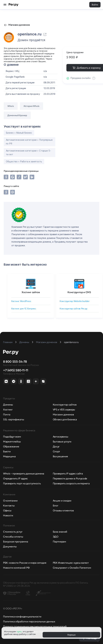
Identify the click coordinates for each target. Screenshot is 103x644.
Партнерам (59, 542)
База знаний (60, 532)
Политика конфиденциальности (22, 616)
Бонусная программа (16, 542)
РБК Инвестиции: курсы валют (71, 563)
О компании (10, 501)
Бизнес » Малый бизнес (19, 133)
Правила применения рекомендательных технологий (35, 626)
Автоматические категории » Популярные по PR (29, 142)
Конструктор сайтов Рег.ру (73, 309)
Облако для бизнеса (65, 419)
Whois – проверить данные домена (24, 473)
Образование (11, 446)
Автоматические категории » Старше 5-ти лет (28, 152)
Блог (56, 505)
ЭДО (56, 537)
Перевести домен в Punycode (70, 478)
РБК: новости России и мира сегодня (25, 563)
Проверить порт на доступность (22, 483)
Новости (8, 515)
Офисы (7, 510)
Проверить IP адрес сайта (68, 473)
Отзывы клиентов (63, 510)
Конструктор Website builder (75, 301)
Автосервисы (61, 437)
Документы (10, 546)
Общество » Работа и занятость (24, 161)
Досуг (56, 446)
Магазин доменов (19, 25)
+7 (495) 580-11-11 (16, 370)
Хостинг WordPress (21, 301)
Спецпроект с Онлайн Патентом (72, 568)
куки (19, 631)
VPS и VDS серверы (64, 409)
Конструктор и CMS (79, 292)
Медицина (9, 456)
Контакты (9, 505)
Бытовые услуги (62, 441)
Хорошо (71, 635)
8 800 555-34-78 (15, 362)
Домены (8, 405)
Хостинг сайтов (31, 292)
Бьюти (7, 451)
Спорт (56, 451)
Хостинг (8, 409)
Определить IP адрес (15, 478)
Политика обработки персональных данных (29, 621)
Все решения (60, 456)
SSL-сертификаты (14, 419)
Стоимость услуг (13, 532)
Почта (7, 414)
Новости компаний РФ (16, 568)
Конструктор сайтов (65, 405)
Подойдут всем (12, 437)
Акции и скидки (62, 501)
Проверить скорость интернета (71, 483)
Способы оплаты (13, 537)
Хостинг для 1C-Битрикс (24, 309)
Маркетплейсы (12, 441)
